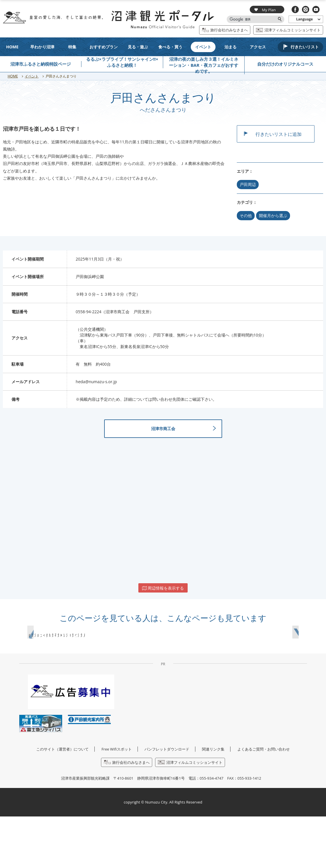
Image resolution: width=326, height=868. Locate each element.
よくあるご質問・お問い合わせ (264, 801)
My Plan (265, 10)
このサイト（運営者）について (62, 801)
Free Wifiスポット (117, 801)
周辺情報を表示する (163, 596)
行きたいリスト (305, 47)
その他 (246, 215)
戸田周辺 (248, 184)
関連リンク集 (213, 801)
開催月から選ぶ (273, 215)
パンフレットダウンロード (167, 801)
